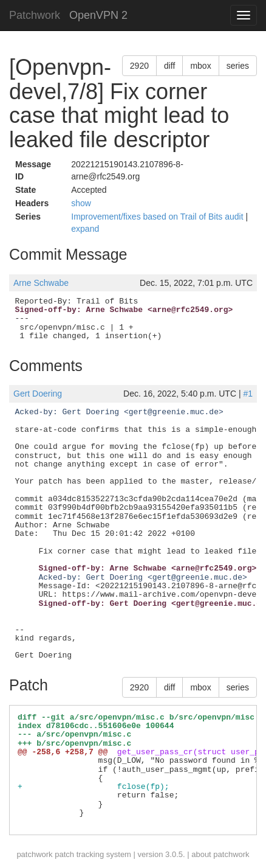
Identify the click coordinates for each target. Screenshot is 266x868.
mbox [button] (200, 66)
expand (85, 229)
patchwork (34, 854)
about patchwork (220, 854)
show (81, 203)
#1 (248, 394)
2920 (139, 66)
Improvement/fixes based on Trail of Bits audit (158, 217)
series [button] (238, 66)
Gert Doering (38, 394)
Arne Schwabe (41, 283)
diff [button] (169, 66)
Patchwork (35, 15)
